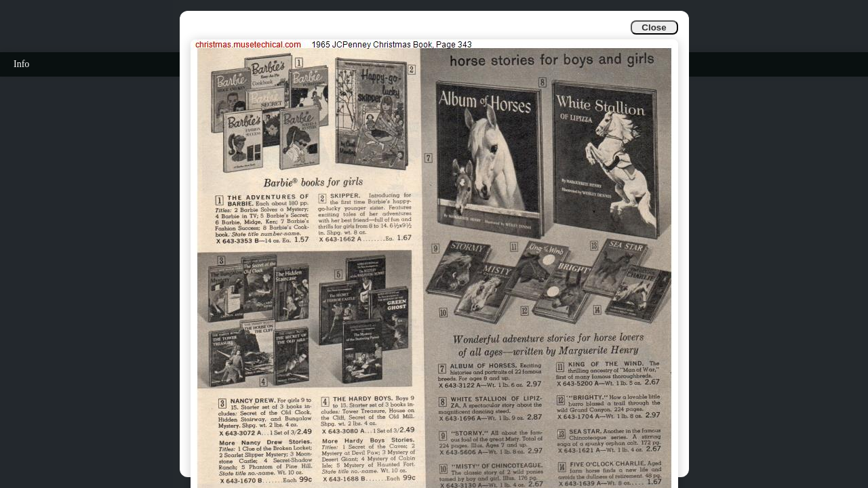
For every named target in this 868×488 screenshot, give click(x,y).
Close (654, 27)
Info (21, 64)
